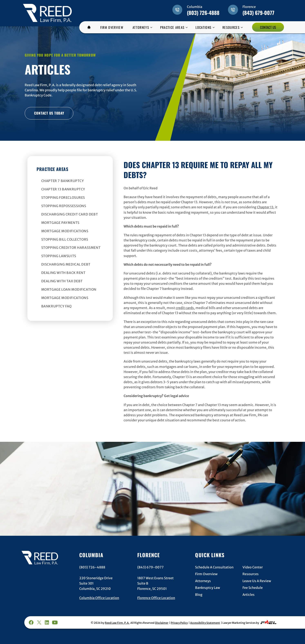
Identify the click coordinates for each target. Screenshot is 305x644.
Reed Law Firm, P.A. (117, 623)
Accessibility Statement (205, 623)
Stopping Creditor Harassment (71, 248)
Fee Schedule (253, 588)
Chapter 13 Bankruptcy (63, 189)
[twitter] (39, 622)
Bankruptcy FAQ (56, 306)
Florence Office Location (156, 598)
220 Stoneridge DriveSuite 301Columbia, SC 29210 (96, 583)
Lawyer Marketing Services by (250, 622)
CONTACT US (268, 27)
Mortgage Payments (60, 223)
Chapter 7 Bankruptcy (63, 181)
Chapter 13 (265, 207)
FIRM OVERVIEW (112, 27)
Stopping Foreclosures (63, 198)
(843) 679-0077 (258, 13)
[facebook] (31, 622)
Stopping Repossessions (64, 206)
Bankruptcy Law (208, 588)
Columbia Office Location (99, 598)
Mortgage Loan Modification (69, 289)
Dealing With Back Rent (63, 273)
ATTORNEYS (141, 27)
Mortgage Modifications (65, 231)
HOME (90, 27)
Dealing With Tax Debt (62, 281)
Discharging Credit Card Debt (70, 214)
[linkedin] (47, 622)
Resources (251, 574)
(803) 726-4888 (203, 13)
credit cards (185, 308)
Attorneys (203, 581)
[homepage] (47, 11)
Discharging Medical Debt (66, 264)
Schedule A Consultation (214, 567)
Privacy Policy (179, 623)
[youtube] (55, 622)
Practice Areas (52, 169)
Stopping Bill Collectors (65, 239)
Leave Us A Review (257, 581)
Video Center (253, 567)
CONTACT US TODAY (49, 113)
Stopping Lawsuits (59, 256)
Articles (249, 595)
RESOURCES (231, 27)
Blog (199, 595)
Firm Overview (206, 574)
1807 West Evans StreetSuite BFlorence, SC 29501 (155, 583)
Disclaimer (162, 623)
